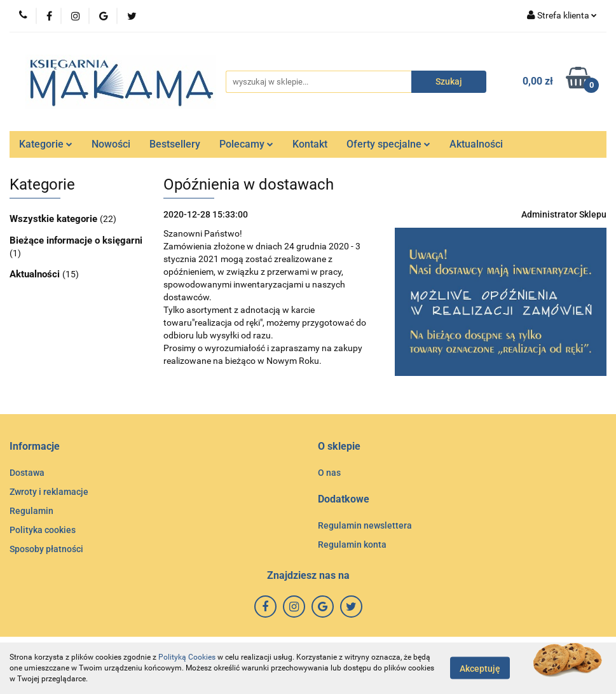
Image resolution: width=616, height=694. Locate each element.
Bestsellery (175, 144)
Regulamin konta (352, 545)
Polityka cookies (43, 530)
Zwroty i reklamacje (49, 492)
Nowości (111, 144)
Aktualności (476, 144)
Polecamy (246, 144)
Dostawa (27, 473)
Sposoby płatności (46, 549)
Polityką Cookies (187, 657)
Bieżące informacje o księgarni (76, 240)
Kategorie (46, 144)
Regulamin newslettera (365, 525)
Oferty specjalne (388, 144)
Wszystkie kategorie (55, 219)
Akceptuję (480, 669)
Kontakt (310, 144)
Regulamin (31, 511)
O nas (329, 473)
